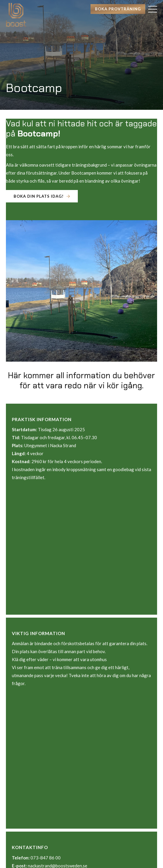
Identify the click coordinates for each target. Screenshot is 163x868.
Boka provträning (118, 9)
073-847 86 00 (46, 858)
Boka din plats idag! (39, 196)
